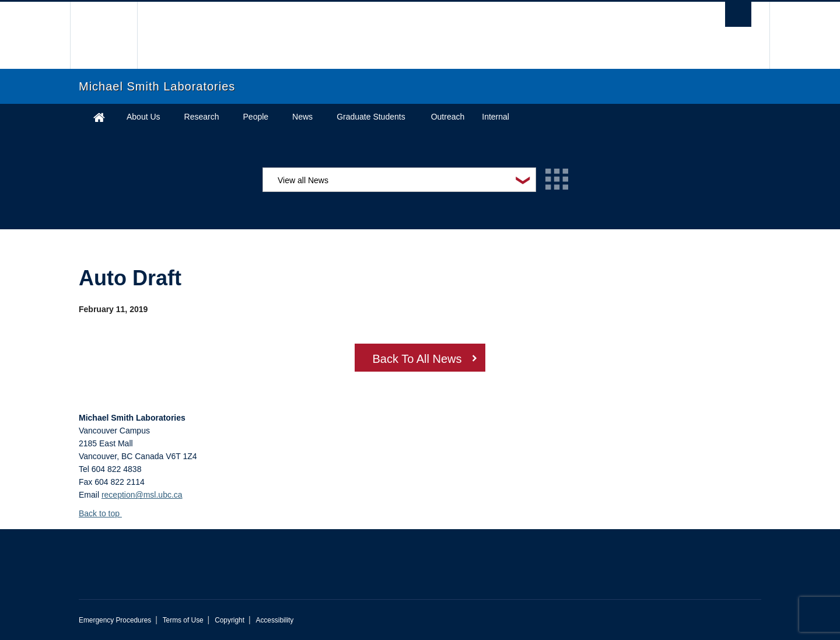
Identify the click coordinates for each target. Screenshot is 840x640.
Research (202, 117)
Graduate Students (371, 117)
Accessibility (274, 620)
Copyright (230, 620)
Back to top (105, 513)
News (302, 117)
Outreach (448, 117)
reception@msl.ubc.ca (142, 495)
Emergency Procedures (115, 620)
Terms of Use (183, 620)
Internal (496, 117)
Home (99, 117)
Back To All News (417, 359)
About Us (143, 117)
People (256, 117)
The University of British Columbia (104, 35)
